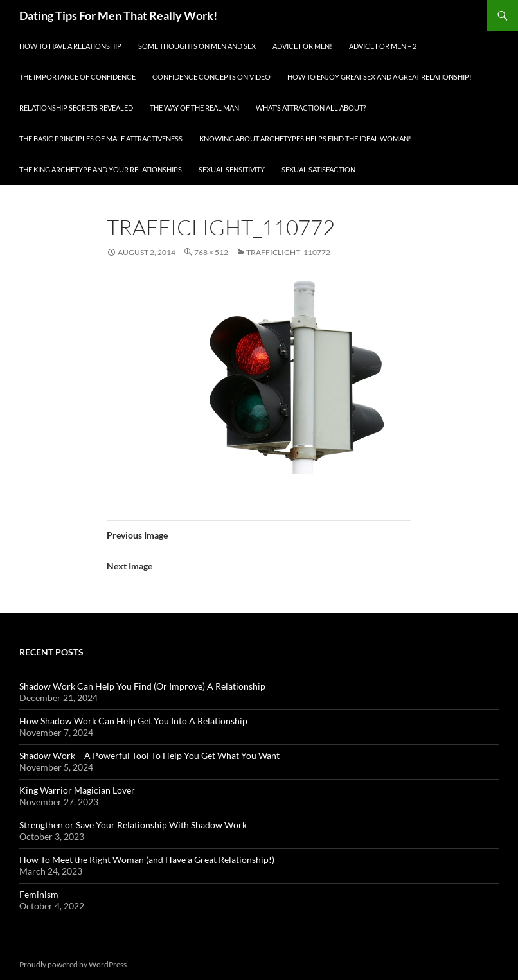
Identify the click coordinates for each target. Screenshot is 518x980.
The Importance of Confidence (77, 77)
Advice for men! (302, 46)
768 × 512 (211, 252)
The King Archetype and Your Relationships (101, 169)
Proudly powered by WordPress (73, 964)
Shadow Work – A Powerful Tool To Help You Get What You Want (149, 755)
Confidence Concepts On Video (211, 77)
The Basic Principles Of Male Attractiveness (101, 138)
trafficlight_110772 (288, 252)
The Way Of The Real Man (194, 108)
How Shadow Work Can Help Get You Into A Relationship (133, 721)
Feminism (39, 894)
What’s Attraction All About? (311, 108)
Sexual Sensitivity (232, 169)
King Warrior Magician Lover (77, 790)
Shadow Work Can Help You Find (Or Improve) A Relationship (142, 686)
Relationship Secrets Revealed (76, 108)
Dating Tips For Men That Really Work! (118, 15)
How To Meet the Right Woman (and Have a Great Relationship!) (147, 860)
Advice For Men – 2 (383, 46)
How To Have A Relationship (70, 46)
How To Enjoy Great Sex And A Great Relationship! (380, 77)
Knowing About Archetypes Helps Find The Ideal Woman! (305, 138)
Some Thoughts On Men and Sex (197, 46)
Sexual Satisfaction (318, 169)
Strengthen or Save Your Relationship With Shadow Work (133, 825)
